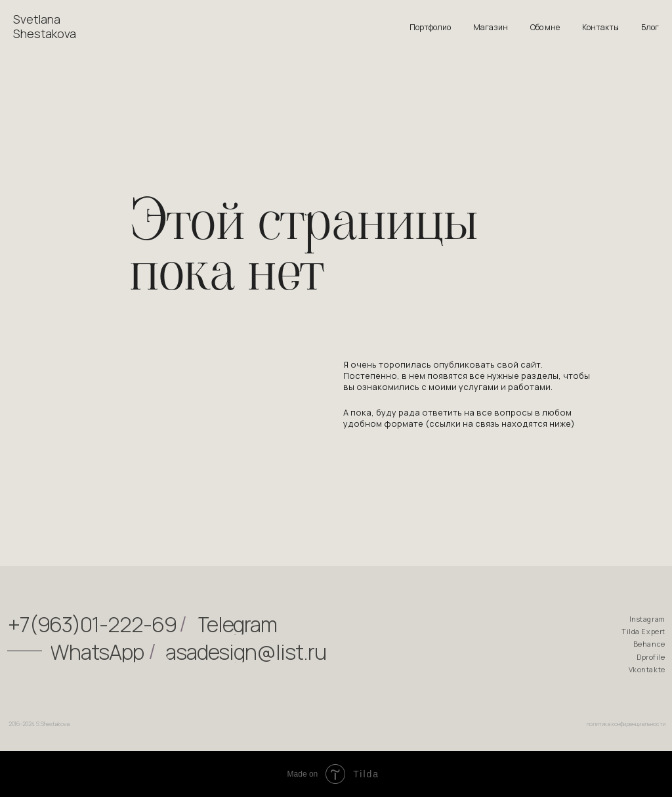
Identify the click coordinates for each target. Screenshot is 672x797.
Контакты (600, 27)
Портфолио (430, 27)
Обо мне (545, 27)
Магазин (491, 27)
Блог (650, 27)
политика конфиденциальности (626, 727)
